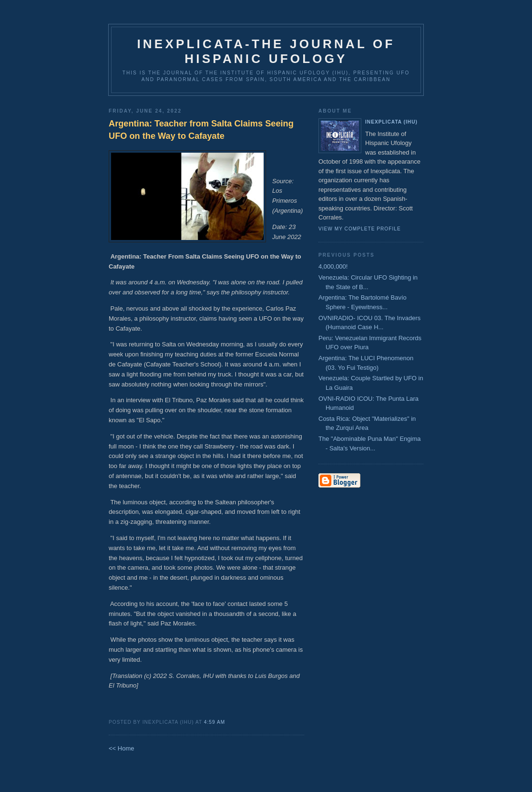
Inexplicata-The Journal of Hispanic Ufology (266, 51)
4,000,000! (333, 266)
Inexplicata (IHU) (391, 122)
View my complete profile (360, 229)
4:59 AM (215, 722)
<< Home (121, 748)
